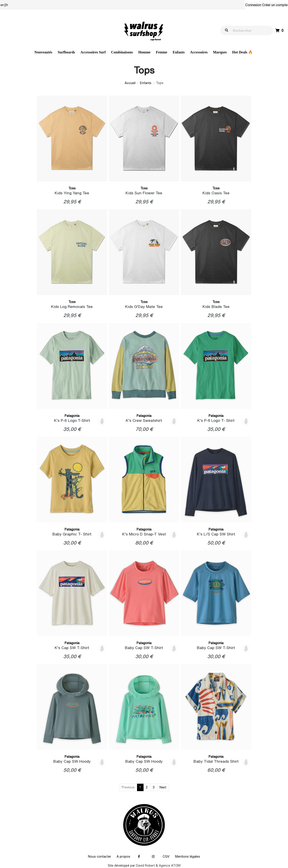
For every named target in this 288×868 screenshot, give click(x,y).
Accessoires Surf (93, 52)
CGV (166, 857)
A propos (123, 857)
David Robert (145, 866)
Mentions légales (188, 857)
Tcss (72, 188)
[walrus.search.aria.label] (249, 30)
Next (163, 787)
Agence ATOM (170, 866)
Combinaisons (122, 52)
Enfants (179, 52)
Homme (144, 52)
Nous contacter (100, 857)
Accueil (130, 83)
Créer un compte (275, 5)
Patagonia (72, 416)
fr (7, 5)
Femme (162, 52)
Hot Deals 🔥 (242, 52)
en (2, 5)
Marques (220, 52)
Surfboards (66, 52)
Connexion (253, 5)
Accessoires (199, 52)
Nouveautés (43, 52)
